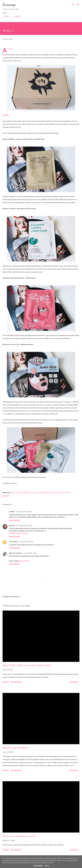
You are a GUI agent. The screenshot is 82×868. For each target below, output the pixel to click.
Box (13, 493)
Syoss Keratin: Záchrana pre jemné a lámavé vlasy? (27, 665)
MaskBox (6, 115)
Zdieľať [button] (6, 496)
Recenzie (16, 16)
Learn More (38, 866)
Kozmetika (26, 493)
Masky (42, 493)
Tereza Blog (13, 542)
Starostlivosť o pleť (62, 493)
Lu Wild (12, 512)
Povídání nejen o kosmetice (19, 533)
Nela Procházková (15, 553)
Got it (47, 866)
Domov (5, 16)
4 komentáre (16, 682)
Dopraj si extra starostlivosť (16, 748)
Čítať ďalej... (74, 682)
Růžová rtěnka (24, 561)
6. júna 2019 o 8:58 (30, 553)
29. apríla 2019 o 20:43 (24, 525)
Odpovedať (14, 520)
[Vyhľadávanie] (73, 4)
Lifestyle (35, 493)
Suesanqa (9, 4)
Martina (12, 525)
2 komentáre (16, 770)
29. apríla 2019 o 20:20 (24, 512)
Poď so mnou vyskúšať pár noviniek (19, 836)
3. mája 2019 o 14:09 (26, 542)
